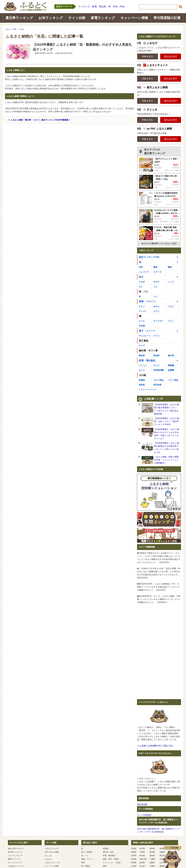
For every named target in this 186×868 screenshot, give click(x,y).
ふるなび (48, 859)
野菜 (83, 863)
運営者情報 (142, 804)
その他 (142, 375)
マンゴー (143, 311)
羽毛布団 (157, 385)
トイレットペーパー (148, 390)
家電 (94, 7)
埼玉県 (142, 849)
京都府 (152, 866)
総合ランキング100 (149, 257)
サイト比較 (77, 18)
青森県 (134, 852)
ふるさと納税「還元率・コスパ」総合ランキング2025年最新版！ (41, 120)
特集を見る (147, 56)
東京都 (142, 856)
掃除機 (171, 365)
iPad (122, 7)
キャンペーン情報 (134, 18)
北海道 (134, 849)
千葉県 (142, 852)
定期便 (142, 380)
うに (155, 287)
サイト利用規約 (144, 815)
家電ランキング (103, 18)
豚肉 (155, 267)
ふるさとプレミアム (53, 863)
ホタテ (156, 282)
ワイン (171, 321)
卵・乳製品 (86, 866)
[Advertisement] (30, 146)
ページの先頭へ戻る (172, 857)
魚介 (141, 277)
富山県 (142, 866)
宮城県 (134, 859)
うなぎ (142, 282)
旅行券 (171, 355)
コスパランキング (15, 856)
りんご (142, 306)
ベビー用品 (173, 380)
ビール (142, 321)
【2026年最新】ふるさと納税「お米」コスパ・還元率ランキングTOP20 (167, 421)
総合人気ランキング (16, 849)
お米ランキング (51, 18)
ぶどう (156, 311)
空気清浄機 (158, 370)
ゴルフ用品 (158, 380)
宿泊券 (156, 355)
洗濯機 (171, 370)
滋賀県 (152, 863)
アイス (156, 336)
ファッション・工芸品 (112, 863)
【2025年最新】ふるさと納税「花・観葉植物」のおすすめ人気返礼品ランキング (82, 47)
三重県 (152, 859)
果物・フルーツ (147, 301)
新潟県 (142, 863)
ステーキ (157, 272)
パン (155, 297)
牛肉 (115, 7)
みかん (156, 306)
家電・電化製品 (147, 361)
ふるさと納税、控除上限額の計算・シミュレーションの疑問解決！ (166, 460)
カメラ (142, 370)
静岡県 (152, 852)
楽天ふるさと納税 (52, 852)
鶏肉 (170, 267)
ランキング (84, 7)
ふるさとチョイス (52, 849)
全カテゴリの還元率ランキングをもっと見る (159, 244)
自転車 (142, 385)
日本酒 (142, 326)
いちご (171, 306)
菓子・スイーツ (147, 331)
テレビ (156, 365)
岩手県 (134, 856)
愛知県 (152, 856)
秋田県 (134, 863)
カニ (141, 287)
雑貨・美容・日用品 (111, 859)
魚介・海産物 (87, 852)
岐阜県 (152, 849)
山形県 (134, 866)
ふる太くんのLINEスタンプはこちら (156, 746)
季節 (105, 866)
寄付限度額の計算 (167, 18)
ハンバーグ (144, 272)
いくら (171, 282)
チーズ (142, 346)
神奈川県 (143, 859)
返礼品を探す (171, 56)
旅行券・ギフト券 (148, 351)
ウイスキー (158, 321)
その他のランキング (16, 866)
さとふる (48, 856)
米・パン (144, 292)
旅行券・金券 (108, 852)
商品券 (103, 7)
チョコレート (145, 336)
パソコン (143, 365)
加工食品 (144, 341)
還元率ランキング (19, 18)
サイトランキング (15, 863)
